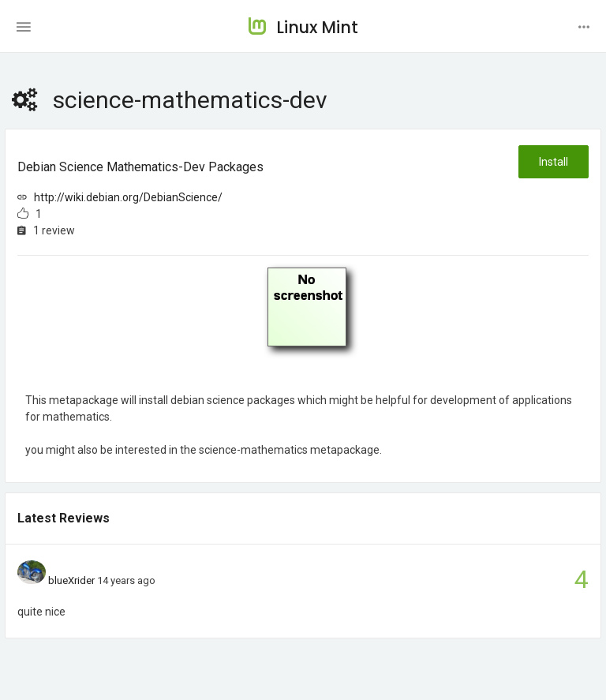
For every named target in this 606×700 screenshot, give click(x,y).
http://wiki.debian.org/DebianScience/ (128, 197)
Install (554, 162)
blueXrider (71, 580)
